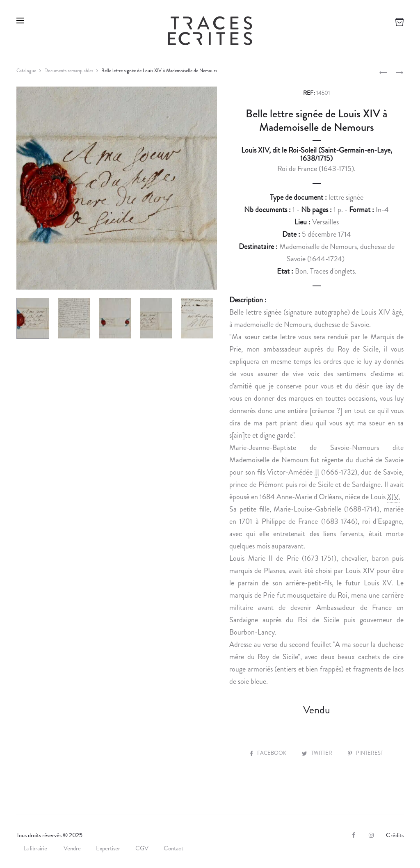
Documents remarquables (69, 71)
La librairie (36, 848)
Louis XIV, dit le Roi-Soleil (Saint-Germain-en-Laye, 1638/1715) (317, 154)
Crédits (395, 835)
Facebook (269, 753)
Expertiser (108, 848)
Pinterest (365, 753)
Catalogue (26, 71)
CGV (142, 848)
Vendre (72, 848)
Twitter (318, 753)
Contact (173, 848)
